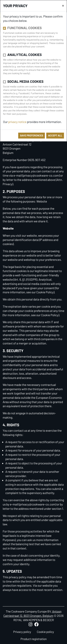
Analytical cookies (24, 55)
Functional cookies (24, 28)
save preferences (32, 135)
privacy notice (17, 122)
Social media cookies (25, 81)
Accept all (55, 135)
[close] (63, 5)
